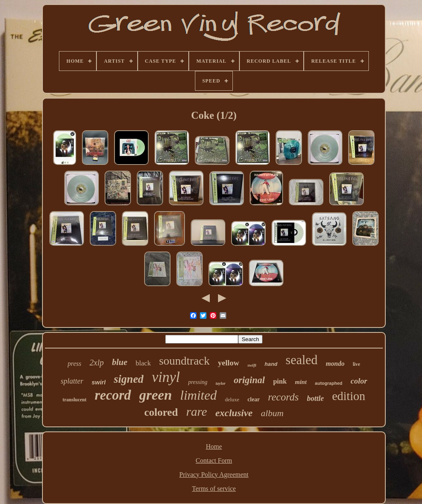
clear (254, 399)
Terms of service (214, 489)
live (356, 364)
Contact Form (214, 460)
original (249, 380)
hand (271, 364)
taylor (220, 383)
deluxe (232, 399)
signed (129, 379)
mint (301, 382)
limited (198, 395)
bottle (315, 398)
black (143, 363)
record (113, 395)
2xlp (96, 363)
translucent (75, 400)
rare (197, 411)
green (156, 395)
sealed (301, 360)
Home (214, 446)
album (272, 413)
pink (280, 381)
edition (349, 396)
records (283, 397)
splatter (72, 381)
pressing (198, 382)
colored (161, 412)
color (359, 381)
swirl (98, 382)
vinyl (166, 377)
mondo (335, 364)
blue (120, 362)
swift (252, 365)
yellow (229, 363)
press (74, 364)
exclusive (234, 413)
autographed (329, 383)
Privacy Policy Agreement (214, 475)
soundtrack (184, 361)
